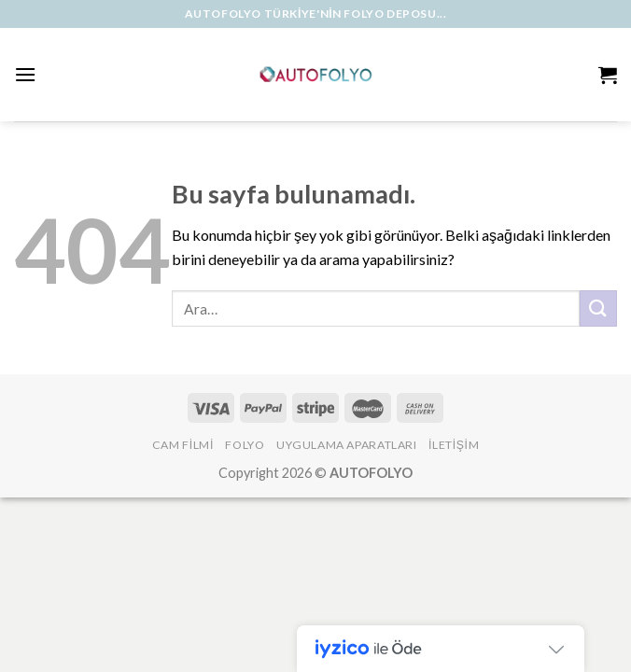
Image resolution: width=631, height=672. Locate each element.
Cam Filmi (183, 445)
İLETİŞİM (454, 445)
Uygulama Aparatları (347, 445)
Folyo (245, 445)
